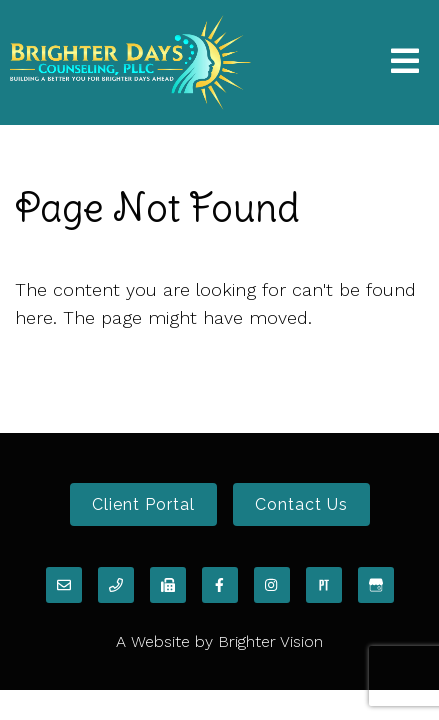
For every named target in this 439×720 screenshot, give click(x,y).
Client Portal (143, 504)
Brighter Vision (270, 641)
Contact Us (301, 504)
